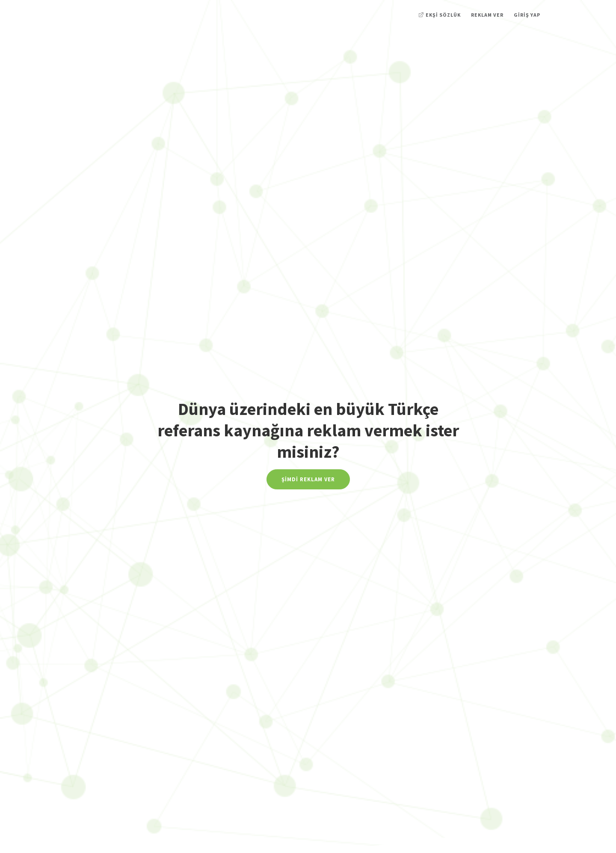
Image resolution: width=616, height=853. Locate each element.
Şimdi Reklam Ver (308, 479)
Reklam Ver (487, 15)
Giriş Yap (527, 15)
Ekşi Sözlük (440, 15)
